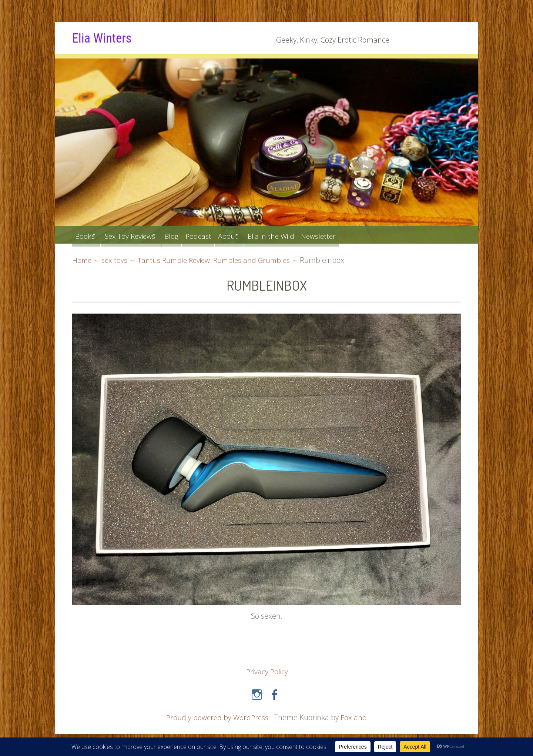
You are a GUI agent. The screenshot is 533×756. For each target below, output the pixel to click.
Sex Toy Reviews (139, 235)
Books (86, 235)
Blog (188, 235)
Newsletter (356, 235)
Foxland (355, 717)
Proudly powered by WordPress (217, 717)
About (253, 235)
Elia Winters (105, 38)
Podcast (219, 235)
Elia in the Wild (303, 235)
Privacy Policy (267, 671)
